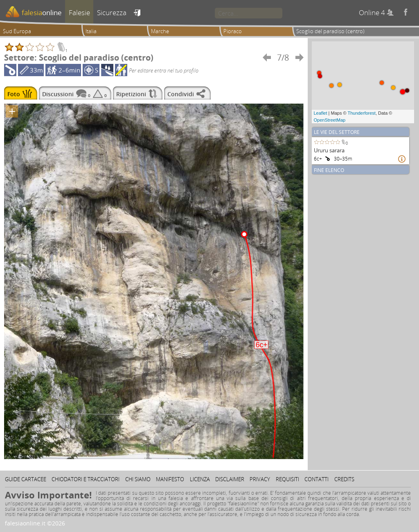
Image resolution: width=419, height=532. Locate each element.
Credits (344, 479)
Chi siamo (138, 479)
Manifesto (170, 479)
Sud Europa (17, 31)
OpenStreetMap (330, 120)
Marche (160, 31)
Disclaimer (230, 479)
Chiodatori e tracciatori (86, 479)
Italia (91, 31)
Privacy (260, 479)
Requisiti (287, 479)
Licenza (200, 479)
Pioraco (233, 31)
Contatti (317, 479)
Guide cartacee (26, 479)
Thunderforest (361, 113)
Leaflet (321, 113)
